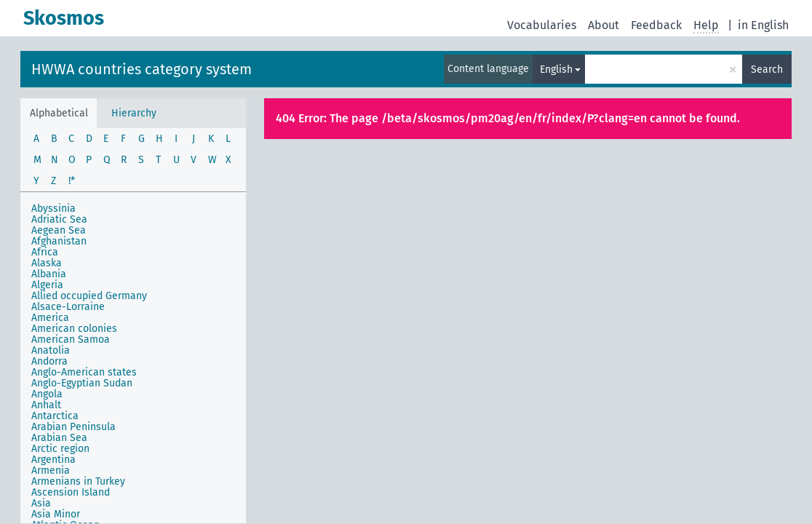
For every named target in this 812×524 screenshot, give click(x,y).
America (50, 318)
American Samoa (71, 340)
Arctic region (60, 449)
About (604, 25)
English (556, 70)
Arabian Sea (59, 438)
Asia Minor (56, 514)
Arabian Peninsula (73, 427)
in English (763, 25)
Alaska (47, 263)
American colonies (74, 329)
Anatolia (51, 350)
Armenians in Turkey (78, 481)
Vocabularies (542, 25)
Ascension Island (71, 492)
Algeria (47, 285)
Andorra (49, 361)
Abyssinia (53, 209)
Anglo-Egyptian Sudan (82, 383)
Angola (47, 394)
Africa (45, 252)
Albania (49, 274)
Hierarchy (134, 113)
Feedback (656, 25)
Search (767, 70)
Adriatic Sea (59, 219)
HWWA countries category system (142, 69)
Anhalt (46, 405)
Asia (41, 503)
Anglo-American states (84, 372)
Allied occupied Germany (89, 296)
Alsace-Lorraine (68, 307)
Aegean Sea (59, 230)
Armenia (51, 471)
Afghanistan (59, 241)
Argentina (53, 460)
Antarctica (55, 416)
